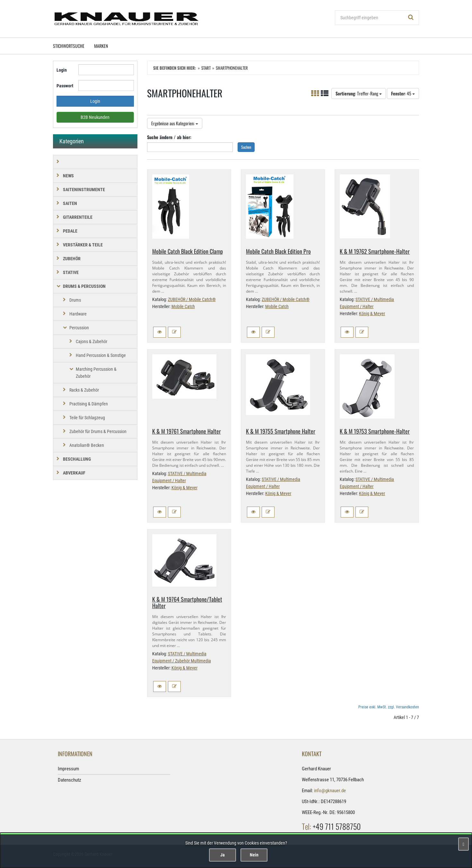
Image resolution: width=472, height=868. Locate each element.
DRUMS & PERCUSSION (84, 286)
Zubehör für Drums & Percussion (98, 431)
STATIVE (71, 272)
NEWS (68, 176)
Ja (223, 855)
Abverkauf (74, 473)
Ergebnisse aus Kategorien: (175, 123)
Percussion (79, 328)
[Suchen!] (411, 18)
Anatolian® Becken (87, 445)
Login (62, 70)
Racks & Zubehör (84, 390)
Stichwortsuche (69, 46)
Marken (101, 46)
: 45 (403, 93)
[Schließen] (463, 844)
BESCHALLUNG (77, 459)
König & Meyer (372, 314)
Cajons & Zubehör (92, 341)
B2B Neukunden (95, 117)
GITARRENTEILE (78, 217)
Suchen (246, 147)
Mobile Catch (183, 306)
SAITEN (70, 203)
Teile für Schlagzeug (87, 418)
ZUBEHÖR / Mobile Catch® (192, 299)
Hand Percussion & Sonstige (101, 355)
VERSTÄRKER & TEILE (83, 245)
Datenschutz (70, 780)
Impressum (68, 769)
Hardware (78, 314)
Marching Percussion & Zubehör (96, 373)
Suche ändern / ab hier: (169, 137)
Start (206, 68)
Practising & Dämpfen (89, 404)
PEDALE (70, 231)
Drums (75, 300)
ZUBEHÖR (72, 259)
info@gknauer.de (330, 791)
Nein (254, 855)
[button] (160, 332)
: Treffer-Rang (359, 93)
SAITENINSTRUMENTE (84, 190)
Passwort (65, 86)
